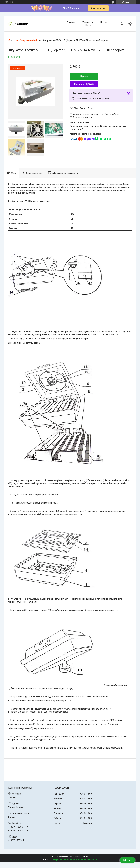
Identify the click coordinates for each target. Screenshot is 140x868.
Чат (127, 860)
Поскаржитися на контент (62, 859)
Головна (71, 22)
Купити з (84, 84)
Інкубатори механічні (26, 40)
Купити (84, 76)
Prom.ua (84, 857)
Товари (86, 22)
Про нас (104, 22)
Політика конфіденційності (86, 859)
